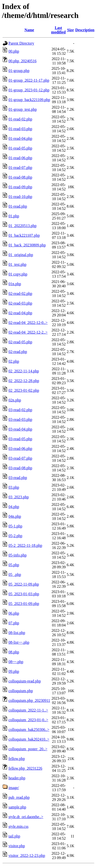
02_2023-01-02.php (24, 390)
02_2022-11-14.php (24, 371)
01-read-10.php (20, 197)
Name (29, 30)
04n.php (15, 516)
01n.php (15, 284)
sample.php (17, 807)
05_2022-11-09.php (24, 584)
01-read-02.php (20, 119)
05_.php (15, 575)
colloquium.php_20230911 (29, 700)
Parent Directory (21, 43)
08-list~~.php (19, 642)
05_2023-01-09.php (24, 604)
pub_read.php (19, 797)
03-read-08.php (20, 468)
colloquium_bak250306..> (29, 730)
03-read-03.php (20, 419)
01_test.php (17, 264)
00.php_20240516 (22, 61)
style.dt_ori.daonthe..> (26, 817)
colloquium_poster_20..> (28, 749)
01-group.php (19, 71)
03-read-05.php (20, 439)
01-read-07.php (20, 168)
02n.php (15, 400)
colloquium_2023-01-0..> (28, 720)
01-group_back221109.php (29, 100)
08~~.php (16, 662)
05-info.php (18, 555)
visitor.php (17, 846)
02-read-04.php (20, 313)
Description (85, 30)
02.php (14, 361)
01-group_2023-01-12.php (29, 90)
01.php (14, 216)
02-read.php (18, 352)
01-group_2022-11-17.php (29, 80)
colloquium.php (21, 691)
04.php (14, 507)
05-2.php (15, 536)
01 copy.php (18, 274)
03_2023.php (19, 497)
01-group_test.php (23, 109)
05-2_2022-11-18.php (25, 545)
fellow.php (17, 759)
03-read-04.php (20, 429)
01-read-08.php (20, 177)
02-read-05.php (20, 342)
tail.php (14, 836)
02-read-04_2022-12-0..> (28, 323)
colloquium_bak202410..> (29, 739)
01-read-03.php (20, 129)
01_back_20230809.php (27, 245)
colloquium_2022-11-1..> (28, 710)
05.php (14, 565)
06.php (14, 613)
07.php (14, 623)
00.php (14, 51)
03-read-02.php (20, 410)
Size (71, 30)
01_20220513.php (22, 226)
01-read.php (18, 206)
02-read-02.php (20, 293)
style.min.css (18, 826)
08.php (14, 652)
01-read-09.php (20, 187)
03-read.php (18, 478)
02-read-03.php (20, 303)
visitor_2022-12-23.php (27, 856)
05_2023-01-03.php (24, 594)
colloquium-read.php (25, 681)
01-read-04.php (20, 138)
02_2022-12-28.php (24, 381)
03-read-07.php (20, 458)
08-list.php (17, 633)
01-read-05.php (20, 148)
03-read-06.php (20, 449)
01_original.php (21, 255)
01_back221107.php (24, 235)
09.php (14, 671)
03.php (14, 487)
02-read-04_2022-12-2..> (28, 332)
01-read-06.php (20, 158)
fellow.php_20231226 (25, 768)
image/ (14, 788)
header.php (17, 778)
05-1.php (15, 526)
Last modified (58, 30)
